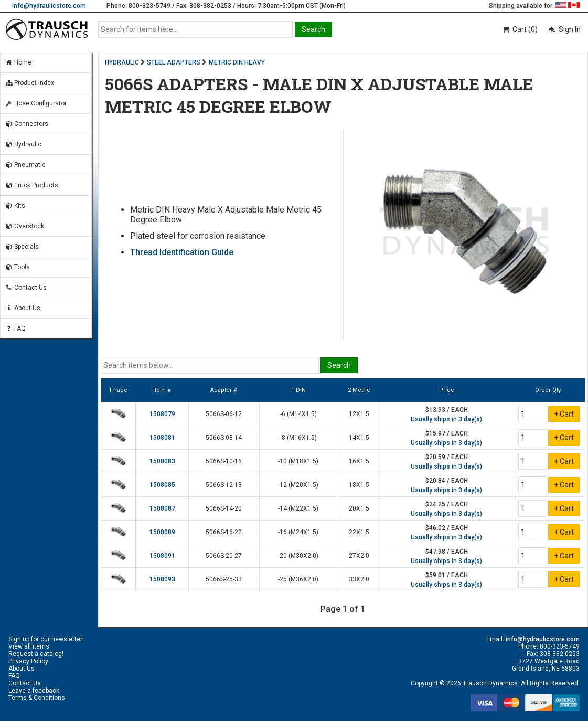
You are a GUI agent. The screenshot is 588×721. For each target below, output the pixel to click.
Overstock (24, 226)
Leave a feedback (34, 691)
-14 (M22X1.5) (298, 508)
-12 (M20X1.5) (298, 485)
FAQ (15, 328)
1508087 (162, 508)
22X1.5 (359, 532)
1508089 (162, 532)
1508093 (162, 579)
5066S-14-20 (224, 508)
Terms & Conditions (37, 698)
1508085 (162, 485)
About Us (23, 308)
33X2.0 (359, 579)
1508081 (162, 438)
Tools (17, 267)
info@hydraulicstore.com (49, 6)
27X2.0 (359, 556)
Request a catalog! (36, 654)
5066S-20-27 (224, 556)
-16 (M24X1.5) (298, 532)
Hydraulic (23, 144)
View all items (29, 646)
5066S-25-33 (224, 579)
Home (18, 62)
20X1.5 (359, 508)
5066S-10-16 (224, 461)
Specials (22, 247)
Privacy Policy (28, 661)
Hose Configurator (36, 103)
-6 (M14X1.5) (298, 414)
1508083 (162, 461)
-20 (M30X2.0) (298, 556)
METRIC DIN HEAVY (237, 62)
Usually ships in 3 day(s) (446, 419)
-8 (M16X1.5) (298, 438)
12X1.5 (359, 414)
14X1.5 (359, 438)
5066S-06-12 (224, 414)
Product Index (29, 83)
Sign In (569, 29)
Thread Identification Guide (182, 252)
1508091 (162, 556)
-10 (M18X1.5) (298, 461)
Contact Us (26, 288)
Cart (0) (520, 29)
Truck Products (31, 185)
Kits (15, 206)
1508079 (162, 414)
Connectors (26, 124)
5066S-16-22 (224, 532)
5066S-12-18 (224, 485)
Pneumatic (25, 165)
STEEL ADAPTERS (174, 62)
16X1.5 (359, 461)
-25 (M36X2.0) (298, 579)
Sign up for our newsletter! (46, 639)
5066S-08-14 (224, 438)
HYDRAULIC (122, 62)
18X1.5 (359, 485)
